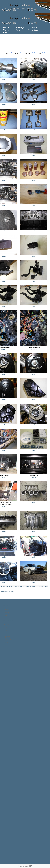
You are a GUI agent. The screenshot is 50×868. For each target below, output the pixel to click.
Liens (6, 32)
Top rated (7, 637)
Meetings (20, 28)
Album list (7, 625)
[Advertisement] (9, 661)
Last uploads (8, 628)
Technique (33, 30)
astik (4, 80)
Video (6, 30)
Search (6, 643)
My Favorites (8, 640)
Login (6, 615)
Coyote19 (4, 349)
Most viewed (8, 634)
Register (7, 612)
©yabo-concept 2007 (25, 866)
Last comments (9, 631)
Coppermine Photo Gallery (7, 592)
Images (34, 28)
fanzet (4, 477)
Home (6, 28)
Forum (19, 30)
